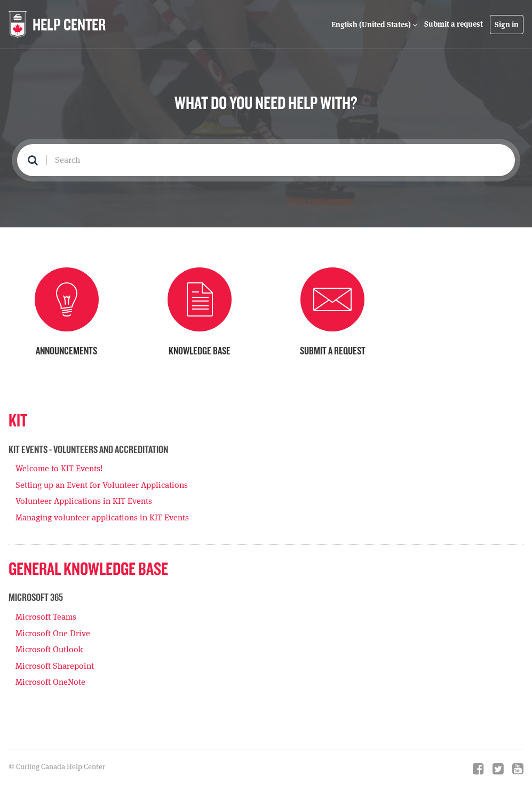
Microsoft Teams (46, 617)
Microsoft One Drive (53, 633)
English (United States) (372, 25)
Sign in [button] (507, 25)
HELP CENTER (69, 24)
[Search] (266, 160)
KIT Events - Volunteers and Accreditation (88, 449)
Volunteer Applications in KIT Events (84, 501)
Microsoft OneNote (50, 682)
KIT (18, 420)
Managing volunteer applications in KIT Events (102, 517)
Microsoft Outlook (49, 649)
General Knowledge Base (88, 568)
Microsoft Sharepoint (55, 666)
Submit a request (454, 24)
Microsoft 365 (36, 597)
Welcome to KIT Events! (59, 468)
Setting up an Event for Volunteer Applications (102, 485)
